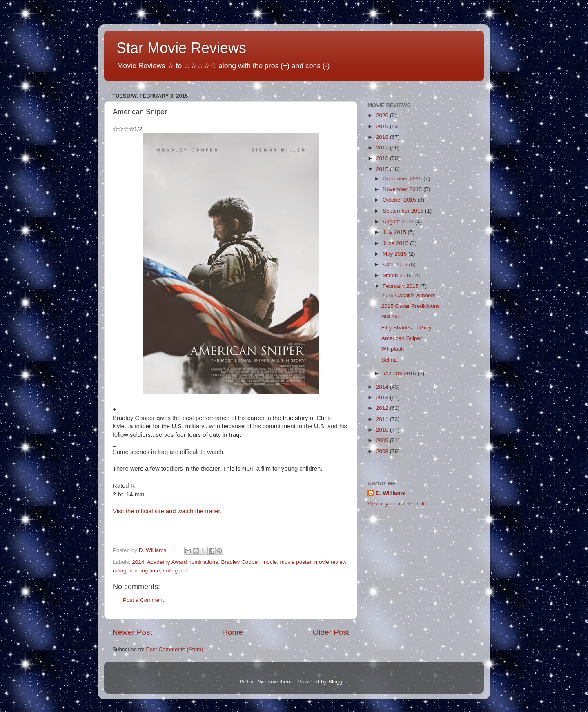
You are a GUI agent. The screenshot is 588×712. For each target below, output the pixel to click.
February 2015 (401, 286)
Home (232, 632)
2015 (383, 169)
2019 (383, 126)
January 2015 (400, 373)
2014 (138, 562)
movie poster (296, 562)
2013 (383, 397)
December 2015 (403, 179)
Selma (389, 360)
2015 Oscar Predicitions (411, 306)
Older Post (331, 632)
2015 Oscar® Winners (409, 295)
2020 (383, 115)
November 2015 (403, 189)
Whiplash (393, 349)
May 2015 (395, 254)
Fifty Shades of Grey (406, 328)
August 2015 (399, 221)
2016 (383, 158)
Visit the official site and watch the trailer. (167, 511)
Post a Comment (144, 600)
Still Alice (392, 317)
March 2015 (398, 275)
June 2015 (396, 243)
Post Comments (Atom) (175, 649)
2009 (383, 440)
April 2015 (396, 264)
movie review (330, 562)
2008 (383, 451)
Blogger (338, 682)
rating (120, 571)
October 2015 (400, 200)
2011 (383, 419)
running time (145, 571)
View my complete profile (398, 504)
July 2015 (395, 232)
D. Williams (390, 493)
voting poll (175, 571)
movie (269, 562)
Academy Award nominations (183, 562)
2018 (383, 137)
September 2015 (404, 211)
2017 (383, 148)
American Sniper (402, 338)
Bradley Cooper (240, 562)
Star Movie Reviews (181, 48)
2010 (383, 430)
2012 (383, 408)
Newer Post (132, 632)
